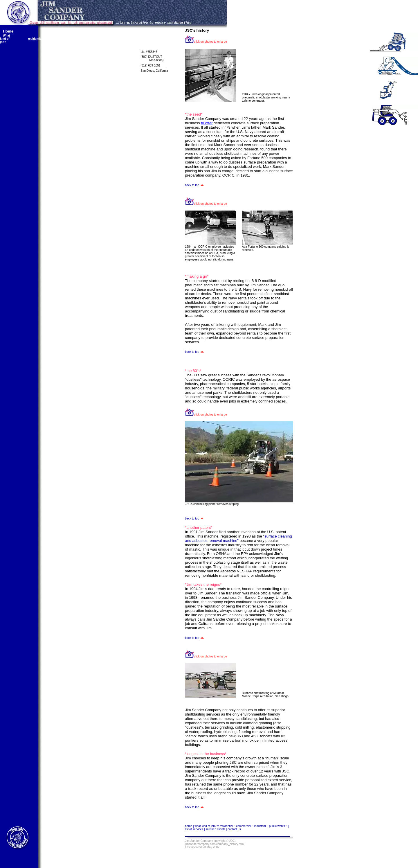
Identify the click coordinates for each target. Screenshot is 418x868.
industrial (94, 39)
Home (8, 31)
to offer (207, 123)
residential (35, 39)
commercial (65, 39)
